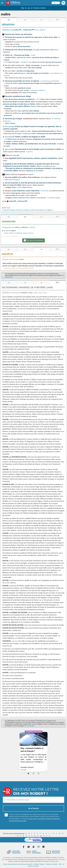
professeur (7, 121)
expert (6, 233)
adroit (11, 233)
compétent (18, 233)
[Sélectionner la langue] (56, 3)
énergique (16, 180)
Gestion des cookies (52, 864)
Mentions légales (39, 864)
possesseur (46, 81)
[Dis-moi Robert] (34, 840)
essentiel (51, 198)
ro (8, 201)
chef (33, 55)
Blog (22, 8)
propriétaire (55, 81)
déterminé (8, 180)
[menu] (2, 3)
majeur (58, 198)
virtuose (31, 233)
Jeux (29, 8)
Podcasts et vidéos (40, 8)
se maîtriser (56, 73)
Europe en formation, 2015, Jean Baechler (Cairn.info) (19, 268)
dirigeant (25, 62)
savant (25, 233)
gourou (30, 152)
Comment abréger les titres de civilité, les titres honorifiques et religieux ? (28, 210)
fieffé (20, 187)
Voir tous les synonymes (35, 240)
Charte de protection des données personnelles (18, 864)
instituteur (57, 119)
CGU (60, 864)
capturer (35, 90)
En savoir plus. (30, 726)
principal (45, 191)
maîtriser (41, 90)
